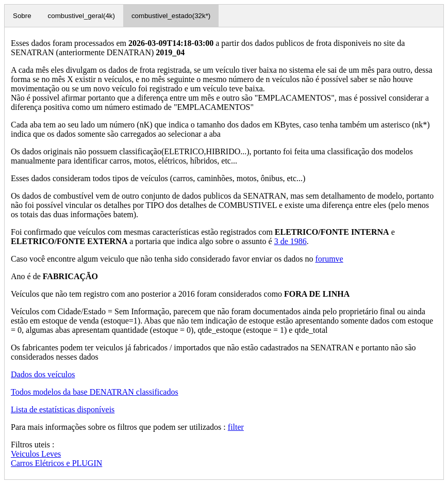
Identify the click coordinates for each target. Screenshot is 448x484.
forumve (329, 259)
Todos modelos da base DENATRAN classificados (95, 392)
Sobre (22, 16)
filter (236, 427)
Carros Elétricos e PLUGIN (56, 463)
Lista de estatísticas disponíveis (63, 409)
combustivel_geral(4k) (81, 16)
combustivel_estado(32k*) (171, 16)
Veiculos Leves (36, 454)
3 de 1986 (291, 241)
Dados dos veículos (43, 374)
